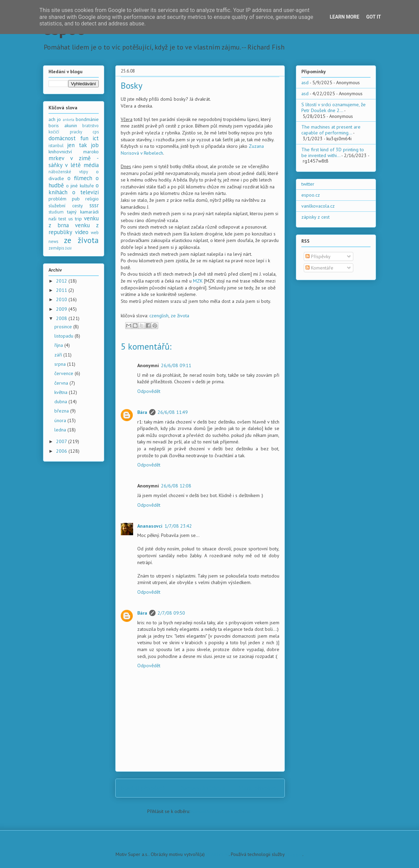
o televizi (85, 192)
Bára (142, 412)
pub (76, 199)
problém (57, 199)
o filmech (80, 178)
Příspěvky (318, 256)
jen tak (77, 145)
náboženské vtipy (68, 172)
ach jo (55, 119)
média (91, 165)
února (61, 420)
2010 (62, 299)
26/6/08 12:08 (176, 486)
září (59, 355)
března (62, 411)
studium (56, 212)
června (62, 383)
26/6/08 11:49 (173, 412)
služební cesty (66, 206)
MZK (198, 281)
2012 (62, 281)
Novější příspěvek (143, 788)
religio (92, 199)
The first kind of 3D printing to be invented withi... (333, 152)
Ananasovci (150, 526)
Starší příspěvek (259, 788)
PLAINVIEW (217, 854)
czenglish (159, 316)
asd (305, 83)
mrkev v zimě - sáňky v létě (74, 162)
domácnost (62, 138)
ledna (61, 430)
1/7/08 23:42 (178, 526)
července (65, 373)
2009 (62, 309)
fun (84, 138)
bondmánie (87, 119)
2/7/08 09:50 (171, 613)
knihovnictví (60, 152)
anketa (69, 120)
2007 (62, 441)
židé (68, 248)
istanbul (56, 145)
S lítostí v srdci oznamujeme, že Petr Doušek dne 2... (334, 107)
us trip (75, 219)
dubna (61, 402)
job (95, 145)
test (62, 219)
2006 (62, 451)
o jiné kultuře (80, 186)
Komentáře (319, 268)
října (59, 345)
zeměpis (56, 248)
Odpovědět (149, 391)
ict (96, 138)
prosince (64, 327)
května (62, 392)
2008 (62, 318)
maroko (91, 152)
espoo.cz (311, 195)
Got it (373, 17)
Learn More (344, 17)
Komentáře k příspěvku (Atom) (222, 811)
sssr (94, 205)
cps (96, 132)
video (82, 232)
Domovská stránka (202, 788)
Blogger (294, 854)
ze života (180, 316)
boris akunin (63, 125)
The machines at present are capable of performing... (331, 130)
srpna (61, 364)
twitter (308, 184)
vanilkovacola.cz (318, 206)
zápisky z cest (315, 217)
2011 (62, 290)
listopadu (65, 336)
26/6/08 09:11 (176, 365)
